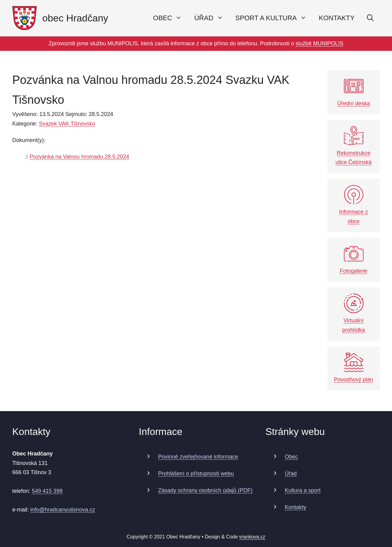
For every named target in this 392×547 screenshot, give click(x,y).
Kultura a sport (303, 490)
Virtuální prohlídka (353, 313)
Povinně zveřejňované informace (198, 457)
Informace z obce (353, 205)
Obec (291, 457)
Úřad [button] (212, 18)
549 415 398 (47, 491)
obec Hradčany (75, 18)
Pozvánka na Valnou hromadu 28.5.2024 (79, 157)
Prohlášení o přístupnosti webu (196, 474)
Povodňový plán (353, 368)
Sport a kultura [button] (274, 18)
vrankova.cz (252, 537)
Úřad (291, 474)
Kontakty (337, 18)
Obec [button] (171, 18)
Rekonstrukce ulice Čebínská (353, 146)
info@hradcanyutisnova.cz (63, 510)
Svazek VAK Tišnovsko (67, 124)
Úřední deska (354, 91)
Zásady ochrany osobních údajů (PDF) (205, 490)
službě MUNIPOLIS (319, 43)
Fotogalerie (353, 259)
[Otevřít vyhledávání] (370, 18)
